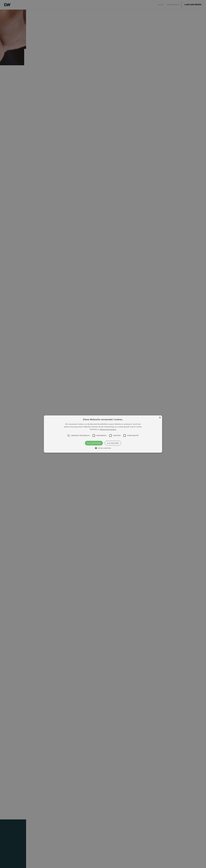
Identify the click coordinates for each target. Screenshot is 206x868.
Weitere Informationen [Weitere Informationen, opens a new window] (108, 430)
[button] (69, 436)
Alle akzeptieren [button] (94, 443)
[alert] (103, 434)
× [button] (160, 418)
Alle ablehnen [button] (113, 443)
